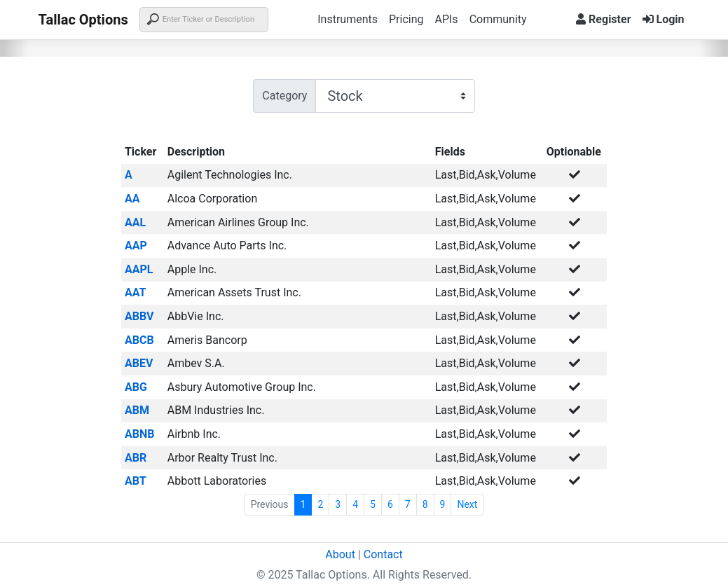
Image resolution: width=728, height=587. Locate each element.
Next (467, 504)
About (340, 554)
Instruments (348, 19)
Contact (383, 554)
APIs (446, 19)
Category (284, 96)
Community (498, 19)
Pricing (406, 19)
